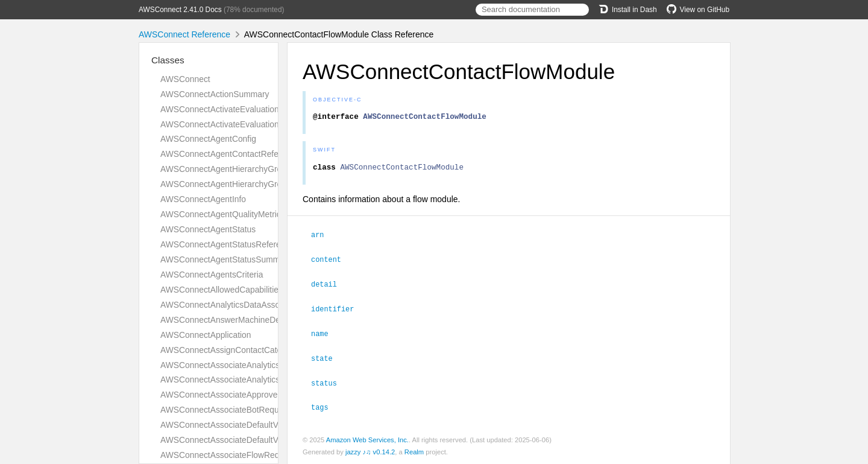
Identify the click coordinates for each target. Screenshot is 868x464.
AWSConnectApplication (206, 335)
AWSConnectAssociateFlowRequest (228, 455)
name (325, 334)
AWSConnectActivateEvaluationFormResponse (248, 124)
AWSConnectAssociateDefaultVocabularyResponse (256, 440)
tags (325, 406)
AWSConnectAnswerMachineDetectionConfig (245, 320)
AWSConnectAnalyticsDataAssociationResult (244, 305)
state (327, 358)
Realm (414, 451)
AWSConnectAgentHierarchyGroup (226, 169)
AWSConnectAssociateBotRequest (225, 410)
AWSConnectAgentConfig (208, 139)
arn (322, 238)
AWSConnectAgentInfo (203, 199)
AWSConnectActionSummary (215, 94)
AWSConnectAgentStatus (208, 229)
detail (329, 286)
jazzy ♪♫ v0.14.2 (370, 451)
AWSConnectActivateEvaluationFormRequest (245, 109)
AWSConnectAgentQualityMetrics (223, 214)
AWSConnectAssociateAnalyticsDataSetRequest (251, 365)
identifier (338, 310)
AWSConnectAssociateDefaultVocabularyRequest (253, 425)
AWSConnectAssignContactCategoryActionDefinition (258, 350)
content (331, 262)
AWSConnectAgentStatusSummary (226, 259)
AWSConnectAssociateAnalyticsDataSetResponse (254, 380)
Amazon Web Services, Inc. (367, 439)
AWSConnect (185, 79)
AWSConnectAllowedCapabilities (222, 290)
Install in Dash (628, 10)
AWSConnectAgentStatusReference (227, 244)
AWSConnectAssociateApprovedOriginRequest (248, 395)
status (329, 383)
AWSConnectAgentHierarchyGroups (228, 184)
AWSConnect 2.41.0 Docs (180, 10)
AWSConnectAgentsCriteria (212, 275)
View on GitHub (698, 10)
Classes (168, 60)
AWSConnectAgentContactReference (230, 154)
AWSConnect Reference (184, 34)
